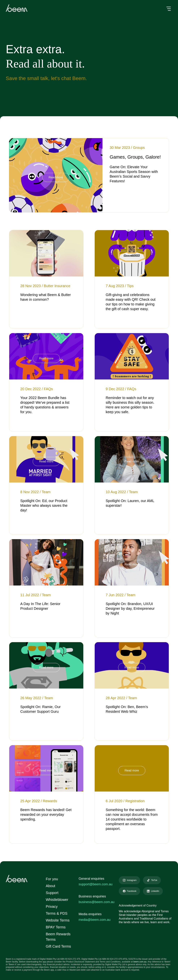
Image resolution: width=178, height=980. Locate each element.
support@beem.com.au (96, 884)
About (51, 886)
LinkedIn (154, 891)
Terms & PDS (56, 913)
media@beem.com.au (94, 920)
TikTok (154, 880)
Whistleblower (57, 900)
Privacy (51, 906)
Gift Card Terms (59, 946)
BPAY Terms (55, 927)
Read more (56, 177)
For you (51, 879)
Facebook (130, 891)
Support (52, 893)
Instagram (130, 880)
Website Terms (58, 920)
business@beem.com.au (96, 902)
